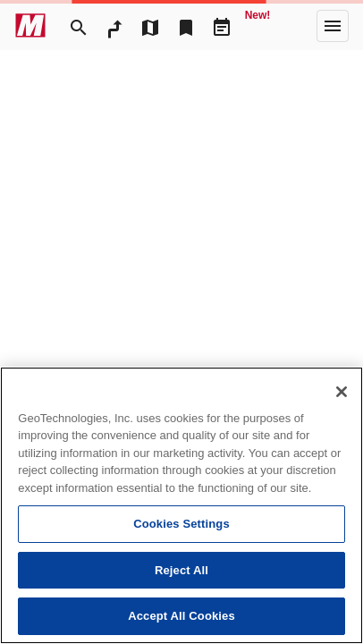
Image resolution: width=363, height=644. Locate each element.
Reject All (181, 570)
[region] (181, 505)
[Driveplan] (222, 26)
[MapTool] (150, 26)
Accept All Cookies (181, 616)
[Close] (342, 392)
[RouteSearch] (114, 26)
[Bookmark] (186, 26)
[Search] (79, 26)
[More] (333, 26)
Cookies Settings (181, 524)
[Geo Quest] (257, 26)
